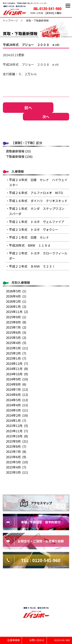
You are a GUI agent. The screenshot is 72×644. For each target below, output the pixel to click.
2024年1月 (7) (16, 420)
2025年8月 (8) (16, 322)
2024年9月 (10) (17, 379)
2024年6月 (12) (17, 395)
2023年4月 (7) (16, 467)
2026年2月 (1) (16, 301)
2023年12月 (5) (17, 426)
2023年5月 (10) (17, 462)
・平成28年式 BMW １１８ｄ (28, 245)
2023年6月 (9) (16, 457)
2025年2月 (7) (16, 353)
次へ (46, 117)
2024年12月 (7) (17, 363)
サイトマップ (36, 583)
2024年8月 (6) (16, 384)
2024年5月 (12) (17, 400)
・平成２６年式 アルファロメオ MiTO (34, 193)
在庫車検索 (13, 640)
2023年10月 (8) (17, 436)
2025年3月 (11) (17, 348)
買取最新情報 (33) (18, 151)
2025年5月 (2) (16, 338)
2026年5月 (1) (16, 291)
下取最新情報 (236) (19, 156)
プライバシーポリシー (36, 591)
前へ (28, 108)
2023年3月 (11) (17, 472)
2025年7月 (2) (16, 327)
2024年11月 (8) (17, 369)
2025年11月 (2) (17, 312)
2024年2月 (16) (17, 415)
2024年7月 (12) (17, 389)
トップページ (10, 20)
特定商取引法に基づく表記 (36, 599)
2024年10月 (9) (17, 374)
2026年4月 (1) (16, 296)
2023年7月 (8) (16, 452)
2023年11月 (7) (17, 431)
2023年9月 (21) (17, 441)
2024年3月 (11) (17, 410)
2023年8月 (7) (16, 446)
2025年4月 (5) (16, 343)
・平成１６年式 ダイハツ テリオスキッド (37, 201)
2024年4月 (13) (17, 405)
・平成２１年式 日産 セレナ (27, 237)
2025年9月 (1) (16, 317)
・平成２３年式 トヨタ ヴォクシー (32, 229)
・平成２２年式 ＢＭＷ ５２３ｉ (31, 266)
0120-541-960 (62, 640)
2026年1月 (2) (16, 306)
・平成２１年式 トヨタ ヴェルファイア (35, 222)
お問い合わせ (36, 640)
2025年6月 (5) (16, 332)
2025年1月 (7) (16, 358)
